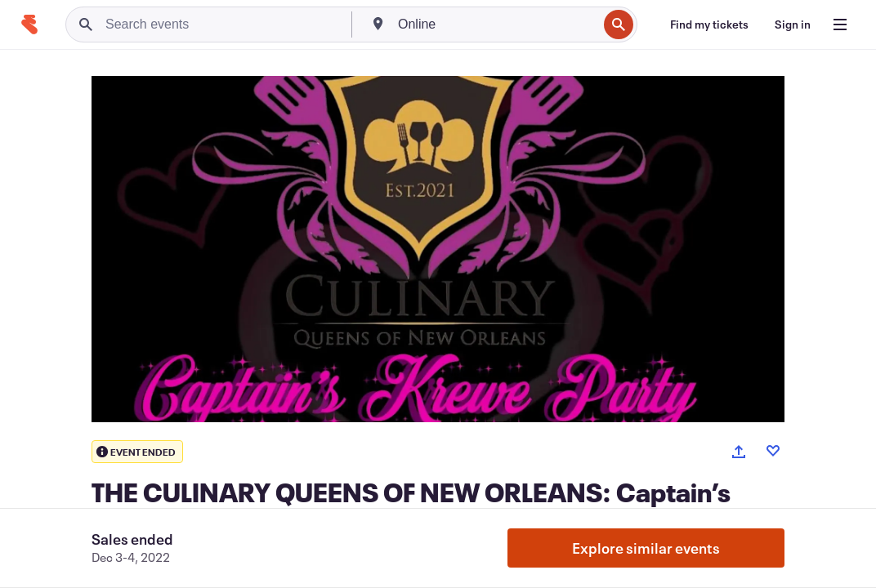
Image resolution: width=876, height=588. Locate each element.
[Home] (29, 24)
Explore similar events (646, 548)
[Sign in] (793, 24)
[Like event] (773, 451)
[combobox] (496, 24)
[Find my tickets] (709, 24)
